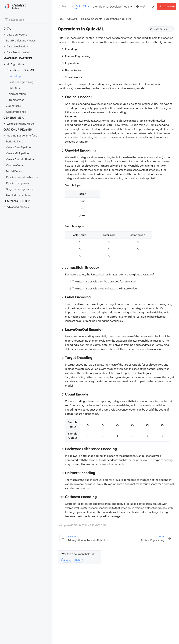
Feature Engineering (21, 82)
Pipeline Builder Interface (22, 136)
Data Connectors (17, 35)
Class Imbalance (16, 112)
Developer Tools (120, 7)
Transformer (16, 100)
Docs (61, 19)
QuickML (72, 19)
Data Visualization (17, 46)
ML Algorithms (15, 64)
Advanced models (18, 207)
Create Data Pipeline (18, 147)
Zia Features (13, 106)
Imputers (14, 88)
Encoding (15, 76)
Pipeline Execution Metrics (22, 177)
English (142, 6)
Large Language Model (20, 124)
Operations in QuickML (21, 70)
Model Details (14, 171)
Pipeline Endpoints (18, 183)
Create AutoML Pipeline (20, 159)
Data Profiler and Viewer (21, 41)
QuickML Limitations (19, 195)
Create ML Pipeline (17, 153)
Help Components (92, 19)
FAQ (106, 7)
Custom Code (15, 165)
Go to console (167, 6)
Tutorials (97, 7)
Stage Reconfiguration (20, 189)
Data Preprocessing (18, 52)
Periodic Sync (15, 141)
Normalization (17, 94)
